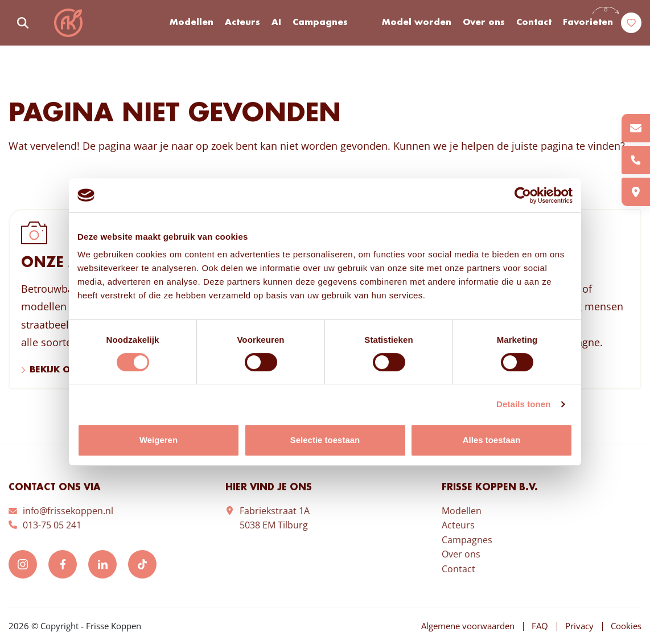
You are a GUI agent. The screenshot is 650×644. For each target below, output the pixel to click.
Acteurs (242, 23)
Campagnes (320, 23)
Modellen (192, 23)
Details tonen (523, 404)
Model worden (417, 23)
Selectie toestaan (325, 440)
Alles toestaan (492, 440)
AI (276, 23)
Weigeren (159, 440)
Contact (534, 23)
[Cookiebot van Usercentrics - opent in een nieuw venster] (523, 195)
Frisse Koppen (68, 23)
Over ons (484, 23)
